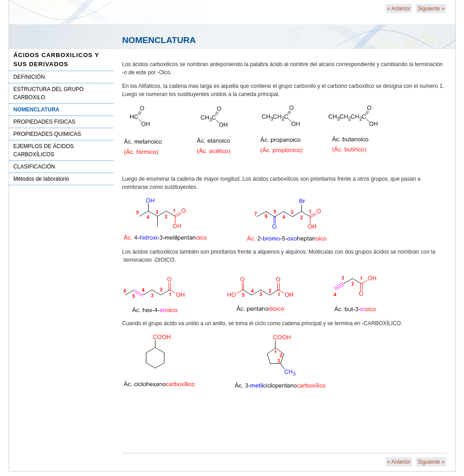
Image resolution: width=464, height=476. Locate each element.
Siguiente (431, 9)
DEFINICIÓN (29, 77)
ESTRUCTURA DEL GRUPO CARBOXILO (49, 93)
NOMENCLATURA (37, 110)
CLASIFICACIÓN (34, 167)
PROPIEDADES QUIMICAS (47, 134)
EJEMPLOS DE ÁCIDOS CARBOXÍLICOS (44, 150)
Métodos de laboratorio (41, 179)
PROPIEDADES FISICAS (45, 122)
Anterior (399, 9)
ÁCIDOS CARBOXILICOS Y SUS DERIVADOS (56, 60)
